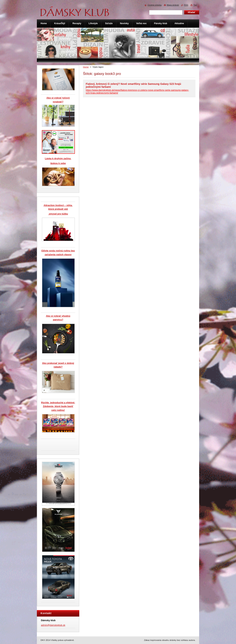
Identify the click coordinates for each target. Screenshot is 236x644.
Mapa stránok (173, 5)
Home (86, 67)
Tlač (195, 5)
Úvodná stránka (155, 5)
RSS (186, 5)
